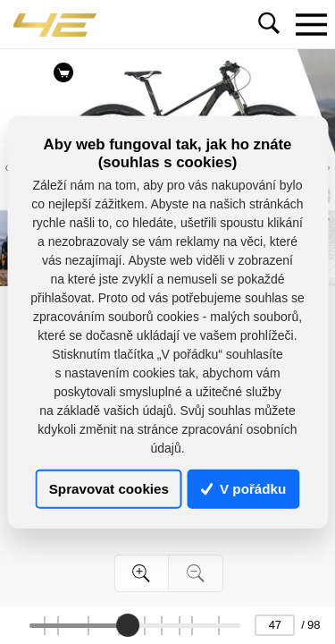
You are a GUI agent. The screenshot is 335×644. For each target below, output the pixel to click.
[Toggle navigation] (311, 24)
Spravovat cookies (109, 489)
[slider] (128, 625)
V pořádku (244, 489)
